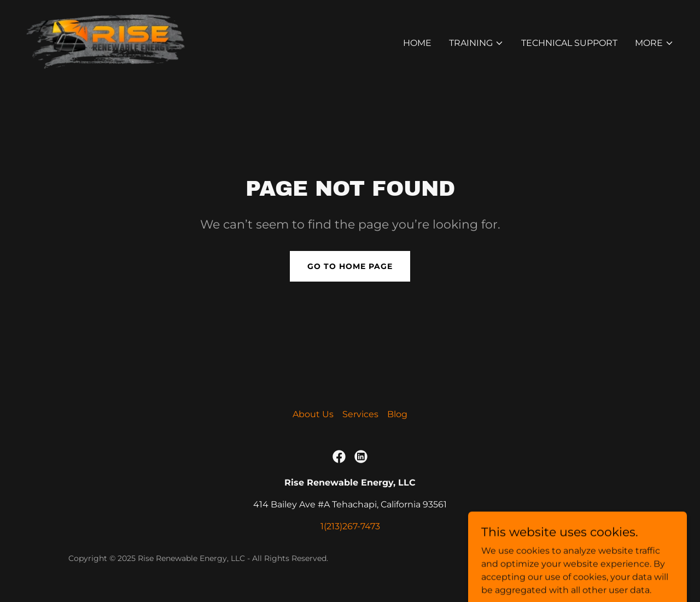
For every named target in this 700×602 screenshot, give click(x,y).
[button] (476, 43)
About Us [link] (313, 414)
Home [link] (417, 43)
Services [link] (360, 414)
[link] (106, 41)
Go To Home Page (350, 266)
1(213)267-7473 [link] (350, 526)
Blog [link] (397, 414)
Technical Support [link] (569, 43)
